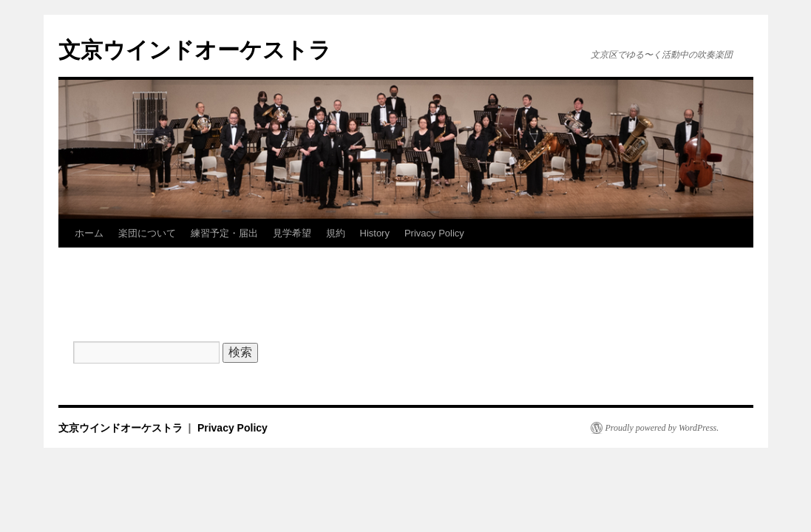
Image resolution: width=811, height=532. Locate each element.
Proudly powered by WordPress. (662, 428)
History (375, 233)
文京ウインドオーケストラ (195, 50)
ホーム (89, 233)
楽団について (147, 233)
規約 (336, 233)
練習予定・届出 (224, 233)
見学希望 (292, 233)
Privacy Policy (434, 233)
